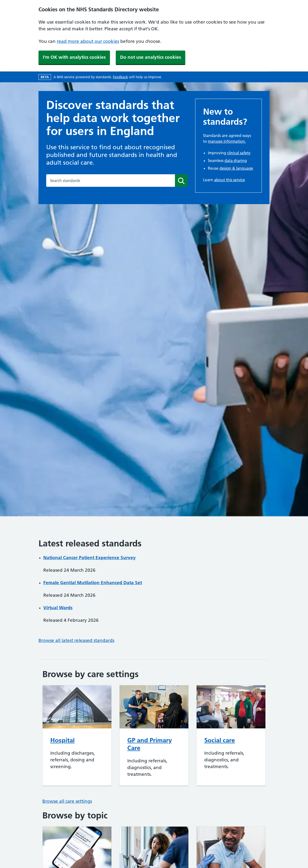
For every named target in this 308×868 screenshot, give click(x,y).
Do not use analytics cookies (151, 57)
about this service (230, 180)
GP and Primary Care (150, 744)
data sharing (236, 161)
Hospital (62, 740)
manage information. (227, 141)
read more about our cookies (88, 41)
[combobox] (111, 181)
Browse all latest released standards (76, 640)
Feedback (120, 77)
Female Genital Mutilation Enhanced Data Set (93, 583)
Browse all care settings (67, 801)
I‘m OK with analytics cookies (74, 57)
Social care (220, 740)
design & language (236, 168)
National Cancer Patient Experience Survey (90, 558)
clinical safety (239, 153)
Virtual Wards (58, 608)
